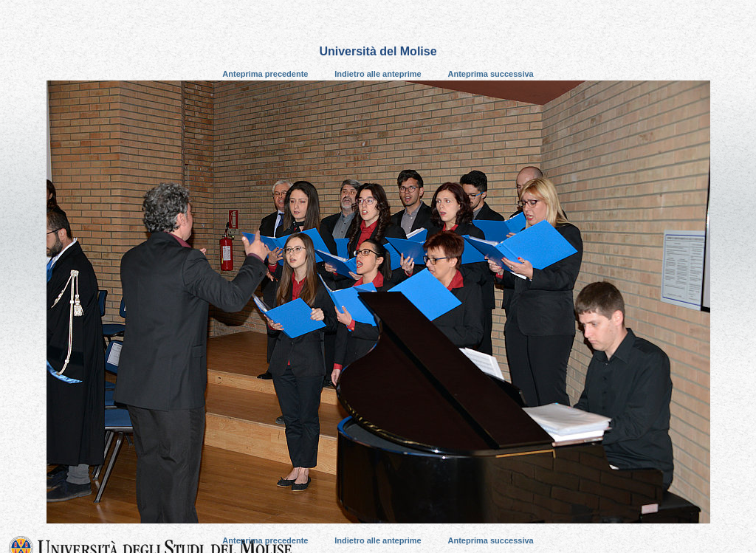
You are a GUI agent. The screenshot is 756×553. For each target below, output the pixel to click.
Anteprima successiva (491, 74)
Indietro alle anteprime (378, 74)
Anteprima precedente (265, 74)
